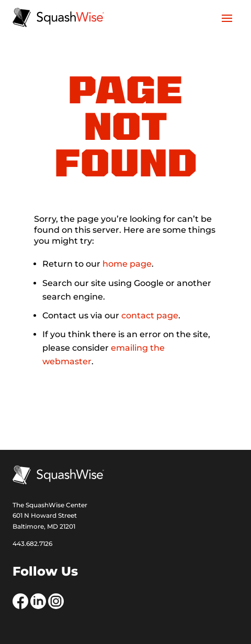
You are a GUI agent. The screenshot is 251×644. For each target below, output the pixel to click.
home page (127, 264)
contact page (150, 315)
